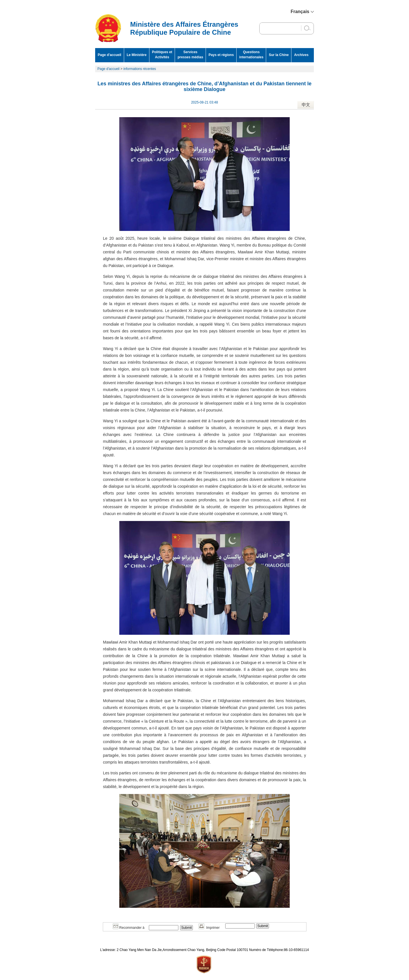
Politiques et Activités (162, 55)
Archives (301, 55)
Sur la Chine (279, 55)
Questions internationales (251, 55)
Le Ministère (137, 55)
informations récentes (140, 69)
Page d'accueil (109, 55)
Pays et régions (221, 55)
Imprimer (209, 928)
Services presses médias (190, 55)
